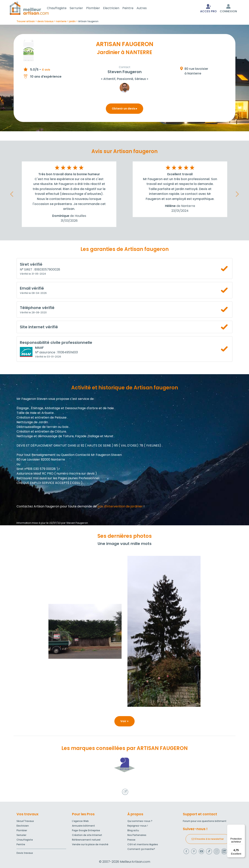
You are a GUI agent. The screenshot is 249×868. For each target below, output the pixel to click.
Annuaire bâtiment (83, 826)
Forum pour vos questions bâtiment (205, 821)
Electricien (116, 8)
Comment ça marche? (141, 849)
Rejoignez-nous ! (138, 826)
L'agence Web (80, 821)
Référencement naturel (86, 840)
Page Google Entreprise (86, 830)
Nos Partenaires (137, 835)
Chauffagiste (61, 8)
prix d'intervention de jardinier (120, 507)
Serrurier (81, 8)
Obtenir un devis (124, 109)
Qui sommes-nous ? (140, 821)
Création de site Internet (87, 835)
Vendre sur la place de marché (90, 844)
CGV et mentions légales (143, 844)
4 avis (46, 70)
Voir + (124, 722)
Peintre (133, 8)
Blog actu (133, 830)
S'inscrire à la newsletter (208, 839)
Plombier (98, 8)
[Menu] (243, 827)
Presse (131, 840)
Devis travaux (25, 853)
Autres (146, 8)
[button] (12, 195)
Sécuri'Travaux (25, 821)
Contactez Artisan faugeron (38, 507)
